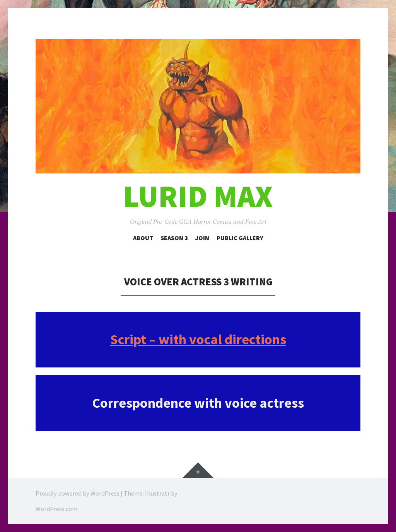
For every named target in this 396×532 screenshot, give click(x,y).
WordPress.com (56, 509)
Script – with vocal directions (198, 339)
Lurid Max (198, 196)
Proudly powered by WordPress (78, 493)
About (143, 238)
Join (202, 238)
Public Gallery (240, 238)
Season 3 (174, 238)
